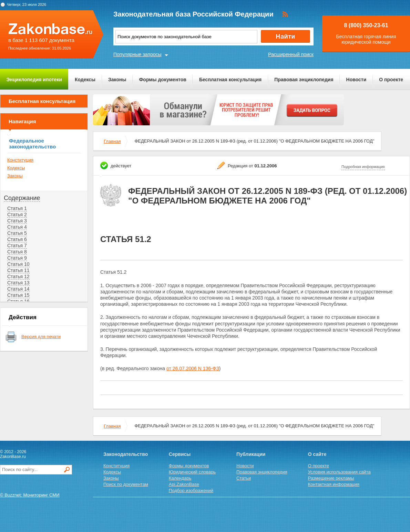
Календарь (180, 478)
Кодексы (85, 80)
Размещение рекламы (331, 478)
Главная (112, 141)
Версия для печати (41, 337)
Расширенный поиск (291, 54)
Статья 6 (17, 239)
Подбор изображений (191, 491)
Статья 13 (18, 283)
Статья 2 (17, 215)
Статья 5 (17, 233)
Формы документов (163, 80)
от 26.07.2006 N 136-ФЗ (193, 368)
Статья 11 (18, 270)
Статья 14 (18, 289)
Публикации (251, 454)
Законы (117, 80)
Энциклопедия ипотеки (34, 80)
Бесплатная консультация (230, 80)
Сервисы (180, 454)
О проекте (391, 80)
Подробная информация (363, 167)
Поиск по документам (126, 484)
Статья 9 (17, 258)
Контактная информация (334, 484)
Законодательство (126, 454)
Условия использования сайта (339, 472)
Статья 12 (18, 277)
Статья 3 (17, 221)
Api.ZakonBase (184, 484)
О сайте (317, 454)
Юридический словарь (192, 472)
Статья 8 (17, 252)
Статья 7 (17, 246)
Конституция (20, 160)
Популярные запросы (137, 54)
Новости (356, 80)
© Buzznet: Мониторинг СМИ (30, 495)
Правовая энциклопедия (304, 80)
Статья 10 (18, 264)
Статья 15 (18, 295)
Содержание (22, 198)
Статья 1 (17, 208)
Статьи (244, 478)
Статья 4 (17, 227)
